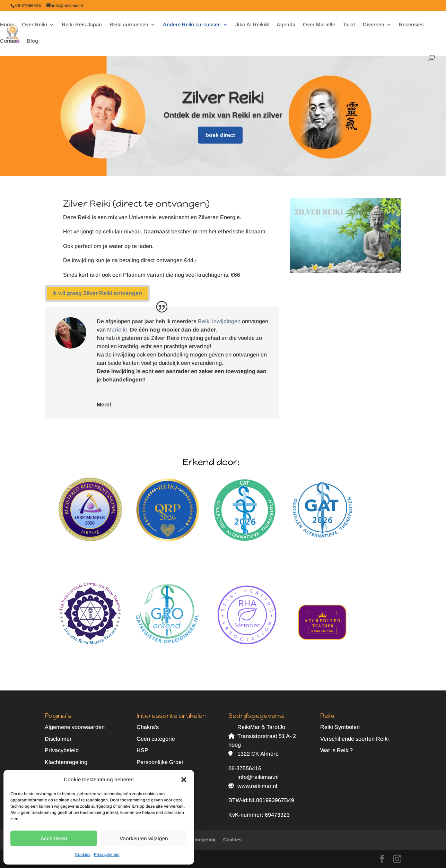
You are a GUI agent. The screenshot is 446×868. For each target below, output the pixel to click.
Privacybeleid (107, 854)
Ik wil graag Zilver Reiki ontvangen (97, 293)
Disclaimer (58, 739)
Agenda (286, 25)
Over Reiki (34, 25)
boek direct (220, 135)
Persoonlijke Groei (160, 762)
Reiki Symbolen (340, 727)
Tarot (349, 25)
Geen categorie (156, 739)
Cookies (83, 854)
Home (7, 25)
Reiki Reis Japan (82, 25)
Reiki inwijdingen (219, 321)
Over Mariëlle (319, 25)
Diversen (374, 25)
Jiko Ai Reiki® (252, 25)
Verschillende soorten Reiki (355, 739)
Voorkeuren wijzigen (144, 838)
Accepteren (54, 838)
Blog (32, 41)
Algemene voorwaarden (75, 727)
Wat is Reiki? (336, 750)
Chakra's (148, 727)
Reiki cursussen (129, 25)
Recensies (411, 25)
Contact (10, 41)
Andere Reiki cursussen (192, 25)
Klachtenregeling (66, 762)
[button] (184, 780)
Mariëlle (117, 330)
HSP (142, 750)
